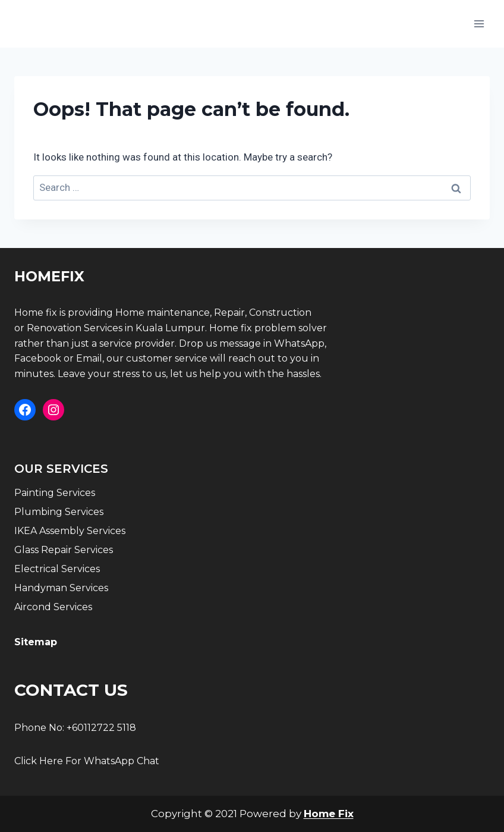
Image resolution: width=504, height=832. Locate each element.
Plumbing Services (59, 512)
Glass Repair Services (64, 550)
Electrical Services (57, 569)
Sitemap (36, 642)
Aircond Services (53, 607)
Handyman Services (61, 588)
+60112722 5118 (101, 728)
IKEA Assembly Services (70, 531)
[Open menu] (479, 23)
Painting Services (55, 493)
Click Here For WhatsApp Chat (87, 761)
